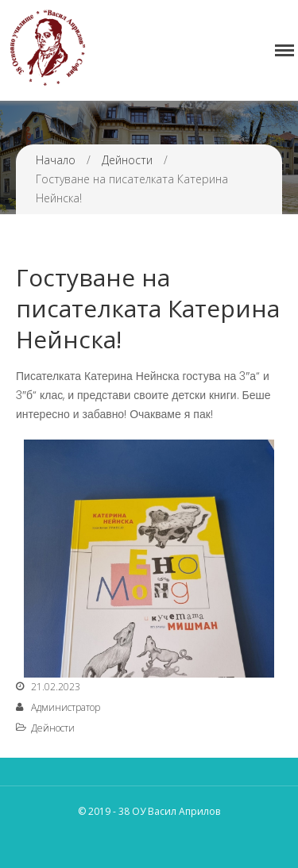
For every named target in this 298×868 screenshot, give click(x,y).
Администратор (66, 707)
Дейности (127, 160)
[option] (149, 559)
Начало (56, 160)
